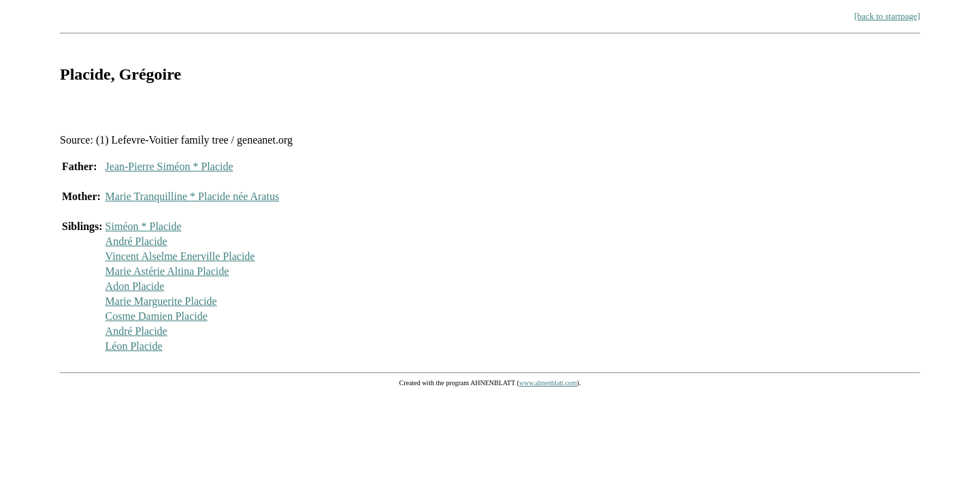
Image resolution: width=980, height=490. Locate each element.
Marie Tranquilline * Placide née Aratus (193, 196)
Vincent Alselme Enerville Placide (180, 256)
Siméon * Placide (144, 226)
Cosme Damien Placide (157, 316)
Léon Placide (134, 346)
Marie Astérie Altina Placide (167, 271)
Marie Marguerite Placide (161, 301)
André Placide (136, 241)
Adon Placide (135, 286)
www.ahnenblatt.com (548, 383)
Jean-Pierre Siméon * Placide (169, 166)
